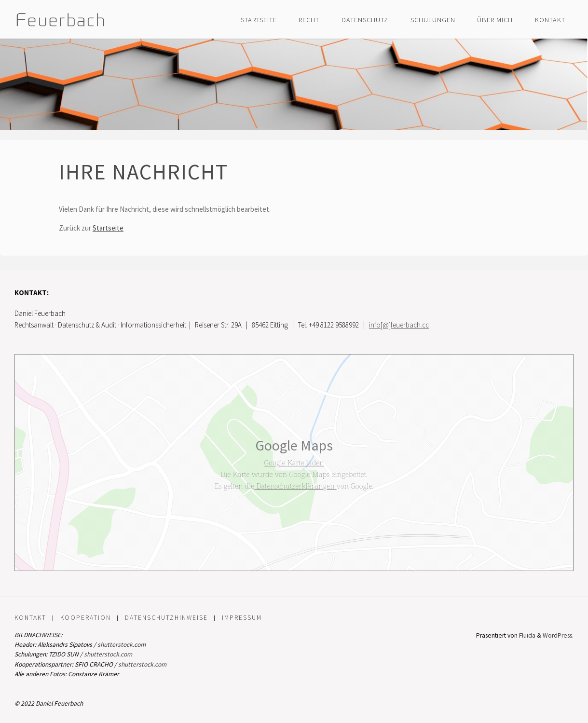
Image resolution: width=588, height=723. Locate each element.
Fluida (526, 635)
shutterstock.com (122, 645)
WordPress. (558, 635)
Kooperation (86, 618)
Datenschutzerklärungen (295, 486)
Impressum (242, 618)
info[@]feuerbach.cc (399, 325)
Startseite (108, 228)
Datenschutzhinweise (166, 618)
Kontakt (30, 618)
